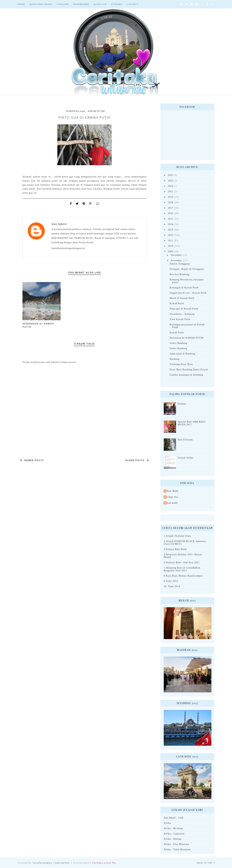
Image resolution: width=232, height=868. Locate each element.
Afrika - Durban (173, 839)
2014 (171, 224)
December (176, 255)
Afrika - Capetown (174, 834)
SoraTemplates (42, 863)
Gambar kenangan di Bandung (186, 375)
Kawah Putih (177, 303)
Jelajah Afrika (186, 458)
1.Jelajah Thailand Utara (177, 536)
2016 (171, 213)
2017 (171, 208)
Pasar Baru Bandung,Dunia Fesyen (189, 370)
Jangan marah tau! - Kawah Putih (188, 293)
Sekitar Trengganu (180, 264)
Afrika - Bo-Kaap (173, 828)
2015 (171, 219)
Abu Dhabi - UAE (174, 818)
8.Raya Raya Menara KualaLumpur (183, 576)
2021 (171, 192)
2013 (171, 230)
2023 (171, 181)
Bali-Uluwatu (185, 440)
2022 (171, 186)
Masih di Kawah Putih (182, 298)
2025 (171, 175)
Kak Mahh (59, 224)
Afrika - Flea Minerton (176, 844)
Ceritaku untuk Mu (104, 863)
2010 (171, 246)
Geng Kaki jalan (41, 4)
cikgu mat (173, 497)
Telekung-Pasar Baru (181, 364)
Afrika (167, 823)
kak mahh (173, 503)
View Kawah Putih (180, 319)
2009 (171, 251)
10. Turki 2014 (172, 586)
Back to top (206, 863)
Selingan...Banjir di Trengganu (187, 269)
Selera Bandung (178, 343)
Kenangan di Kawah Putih (184, 288)
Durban (182, 404)
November (176, 261)
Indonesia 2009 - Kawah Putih (85, 111)
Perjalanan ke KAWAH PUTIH (187, 338)
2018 (171, 202)
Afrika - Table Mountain (177, 850)
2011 (170, 241)
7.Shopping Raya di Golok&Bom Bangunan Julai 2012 (182, 569)
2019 (171, 197)
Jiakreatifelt (62, 863)
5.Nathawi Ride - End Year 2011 (182, 563)
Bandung (174, 359)
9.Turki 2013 (171, 581)
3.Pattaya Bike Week (175, 549)
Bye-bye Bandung (179, 274)
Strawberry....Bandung (182, 314)
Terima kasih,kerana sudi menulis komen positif (49, 362)
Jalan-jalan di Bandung (182, 354)
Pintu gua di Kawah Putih (184, 309)
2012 (171, 235)
